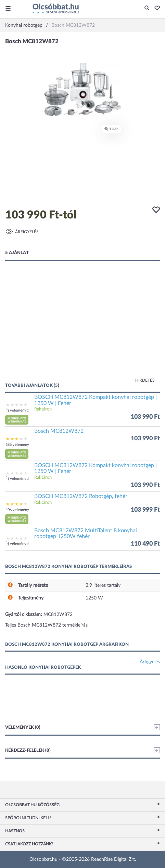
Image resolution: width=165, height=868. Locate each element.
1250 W (94, 598)
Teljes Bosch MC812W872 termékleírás (46, 625)
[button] (155, 9)
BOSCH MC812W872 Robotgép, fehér (81, 496)
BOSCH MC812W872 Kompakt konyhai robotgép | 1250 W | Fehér (96, 400)
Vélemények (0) (82, 727)
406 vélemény (17, 510)
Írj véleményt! (17, 410)
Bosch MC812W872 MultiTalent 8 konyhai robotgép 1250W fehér (86, 534)
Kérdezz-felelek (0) (82, 750)
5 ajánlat (17, 253)
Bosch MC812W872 (59, 431)
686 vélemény (17, 445)
